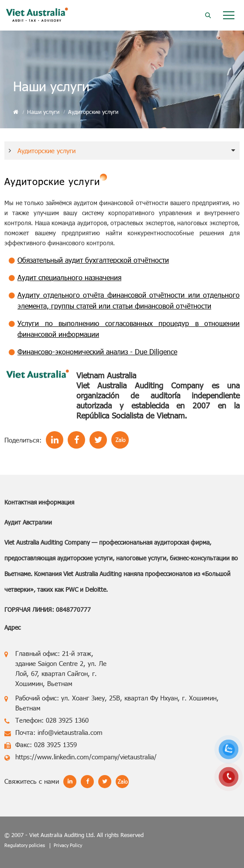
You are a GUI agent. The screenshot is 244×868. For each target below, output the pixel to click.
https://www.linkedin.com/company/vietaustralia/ (86, 757)
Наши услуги (43, 112)
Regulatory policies (25, 845)
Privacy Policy (68, 845)
